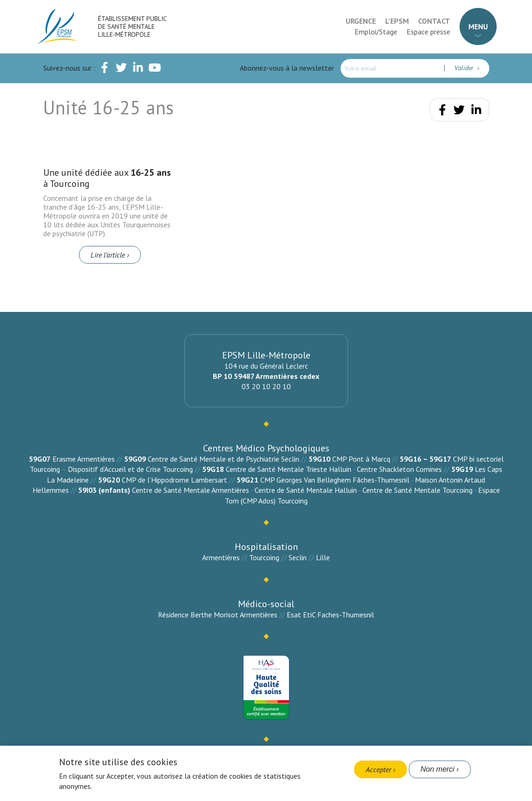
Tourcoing (264, 557)
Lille (323, 557)
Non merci (437, 769)
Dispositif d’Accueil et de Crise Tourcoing (130, 469)
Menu (478, 26)
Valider (465, 68)
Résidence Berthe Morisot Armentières (218, 615)
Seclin (298, 557)
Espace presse (428, 32)
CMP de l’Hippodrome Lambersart (174, 480)
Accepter (378, 769)
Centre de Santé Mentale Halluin (306, 490)
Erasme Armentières (84, 459)
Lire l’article (108, 255)
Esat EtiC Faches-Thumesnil (330, 615)
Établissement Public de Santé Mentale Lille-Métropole (132, 26)
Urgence (361, 21)
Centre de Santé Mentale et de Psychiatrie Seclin (223, 459)
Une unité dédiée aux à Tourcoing (107, 178)
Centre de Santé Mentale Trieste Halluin (289, 469)
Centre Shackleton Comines (399, 469)
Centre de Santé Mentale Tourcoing (417, 490)
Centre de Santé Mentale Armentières (190, 490)
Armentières (221, 557)
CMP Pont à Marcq (361, 459)
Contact (434, 21)
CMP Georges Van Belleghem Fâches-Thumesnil (335, 480)
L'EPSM (397, 21)
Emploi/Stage (376, 32)
